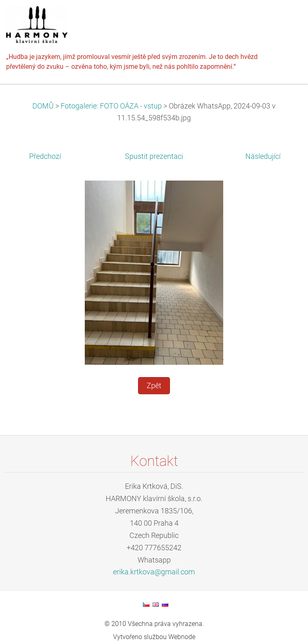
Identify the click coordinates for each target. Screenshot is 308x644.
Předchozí (45, 156)
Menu (285, 18)
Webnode (182, 637)
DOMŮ (43, 106)
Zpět (154, 386)
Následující (263, 156)
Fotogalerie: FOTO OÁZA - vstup (111, 106)
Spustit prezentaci (154, 156)
